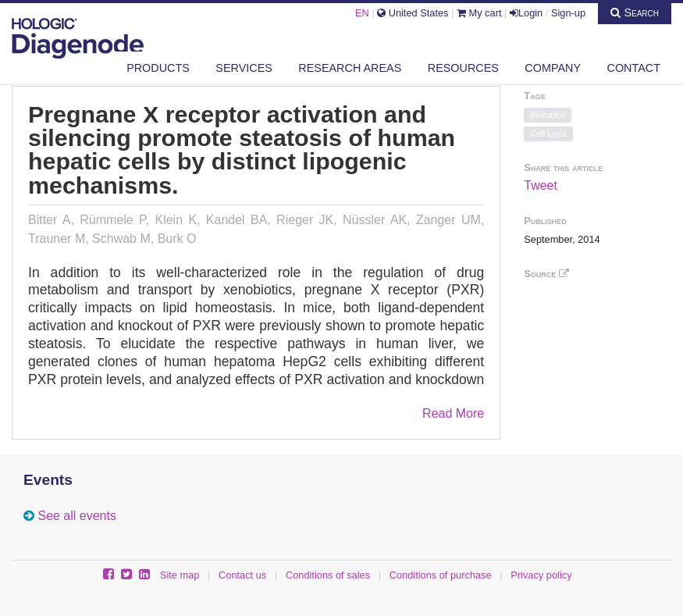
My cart (479, 13)
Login (526, 13)
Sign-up (568, 13)
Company (553, 68)
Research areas (350, 68)
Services (244, 68)
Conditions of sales (328, 575)
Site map (180, 575)
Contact (634, 68)
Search (635, 12)
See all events (77, 516)
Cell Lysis (548, 134)
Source (546, 274)
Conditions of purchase (441, 575)
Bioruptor (548, 115)
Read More (453, 413)
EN (362, 13)
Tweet (541, 185)
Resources (463, 68)
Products (158, 68)
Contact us (242, 575)
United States (413, 13)
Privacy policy (541, 575)
